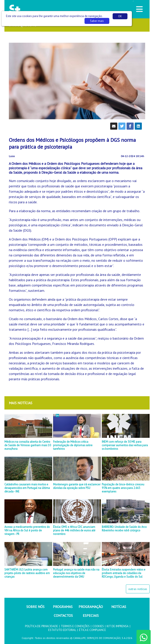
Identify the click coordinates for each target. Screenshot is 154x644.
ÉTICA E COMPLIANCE (92, 630)
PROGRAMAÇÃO (91, 607)
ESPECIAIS (91, 615)
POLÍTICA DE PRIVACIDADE (41, 626)
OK (120, 16)
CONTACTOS (63, 615)
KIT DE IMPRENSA (118, 626)
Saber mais (97, 21)
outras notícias (138, 589)
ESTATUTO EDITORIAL (62, 630)
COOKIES (98, 626)
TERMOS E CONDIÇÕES (75, 626)
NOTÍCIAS (119, 607)
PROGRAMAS (63, 607)
